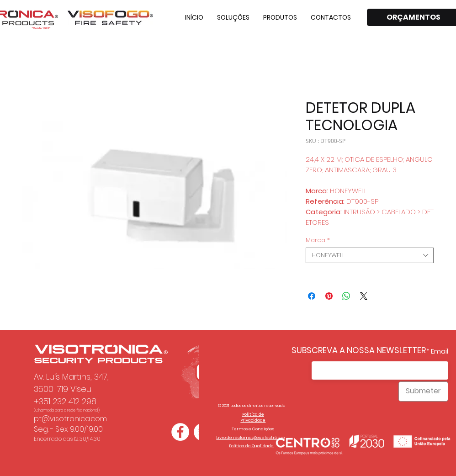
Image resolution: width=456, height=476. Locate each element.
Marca (318, 240)
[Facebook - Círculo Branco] (180, 432)
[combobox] (370, 255)
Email (440, 351)
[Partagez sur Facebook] (312, 296)
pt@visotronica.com (70, 419)
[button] (233, 17)
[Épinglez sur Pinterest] (329, 296)
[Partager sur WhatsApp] (346, 296)
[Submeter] (423, 391)
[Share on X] (364, 296)
